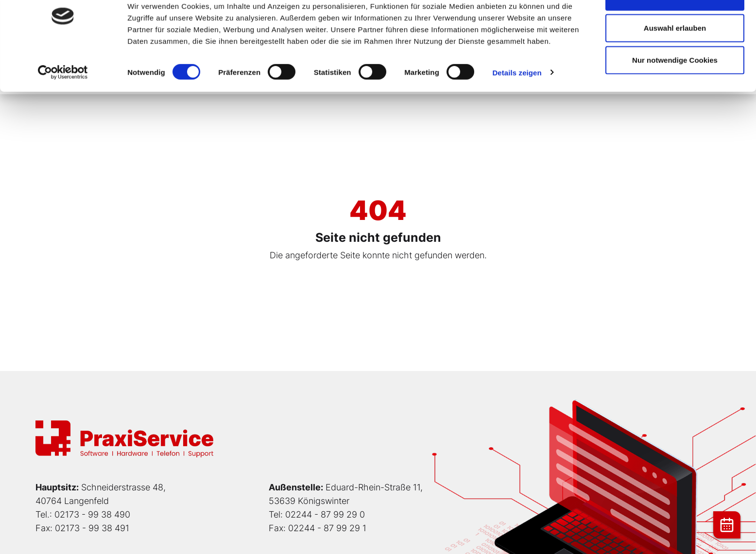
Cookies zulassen (675, 25)
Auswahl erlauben (675, 58)
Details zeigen (517, 102)
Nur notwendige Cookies (675, 89)
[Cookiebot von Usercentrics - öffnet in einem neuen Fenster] (63, 102)
